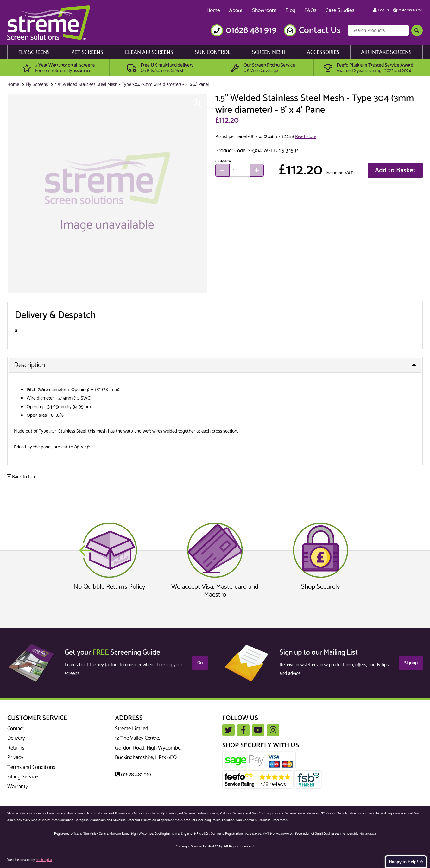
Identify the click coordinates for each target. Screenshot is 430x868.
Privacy (15, 757)
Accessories (323, 52)
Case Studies (340, 10)
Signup (411, 663)
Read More (306, 137)
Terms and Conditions (31, 767)
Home (213, 10)
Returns (16, 748)
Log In (381, 10)
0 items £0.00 (408, 10)
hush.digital (44, 860)
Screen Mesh (269, 52)
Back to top (21, 477)
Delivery (16, 738)
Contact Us (320, 30)
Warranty (18, 787)
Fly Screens (34, 52)
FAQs (310, 10)
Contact (16, 729)
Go (200, 663)
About (236, 10)
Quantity (223, 161)
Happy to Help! (403, 862)
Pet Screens (87, 52)
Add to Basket (395, 170)
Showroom (264, 10)
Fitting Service (22, 777)
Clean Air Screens (149, 52)
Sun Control (213, 52)
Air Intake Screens (386, 52)
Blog (290, 10)
